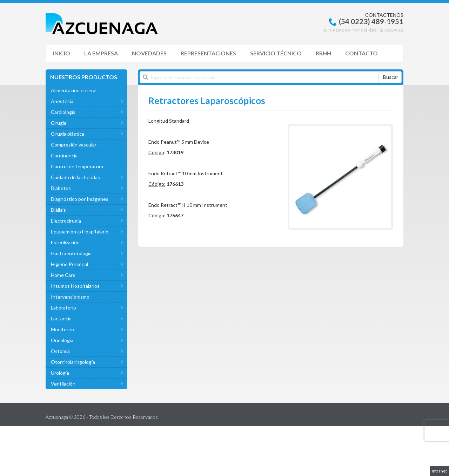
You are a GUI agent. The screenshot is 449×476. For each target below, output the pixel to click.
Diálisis (58, 210)
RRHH (323, 53)
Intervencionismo (70, 297)
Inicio (62, 53)
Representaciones (208, 53)
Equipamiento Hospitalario (80, 232)
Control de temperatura (77, 166)
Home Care (63, 275)
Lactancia (61, 318)
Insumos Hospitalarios (75, 286)
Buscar (391, 77)
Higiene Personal (69, 264)
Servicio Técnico (276, 53)
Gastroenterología (71, 253)
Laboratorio (63, 308)
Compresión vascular (74, 145)
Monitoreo (62, 329)
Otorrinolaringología (73, 362)
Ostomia (60, 351)
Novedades (149, 53)
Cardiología (63, 112)
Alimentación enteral (74, 90)
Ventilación (63, 384)
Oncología (62, 340)
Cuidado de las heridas (75, 177)
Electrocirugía (66, 221)
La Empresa (101, 53)
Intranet (439, 471)
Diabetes (61, 188)
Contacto (361, 53)
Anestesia (62, 101)
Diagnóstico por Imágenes (80, 199)
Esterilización (65, 242)
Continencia (64, 155)
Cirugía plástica (68, 134)
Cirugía (59, 123)
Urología (60, 373)
